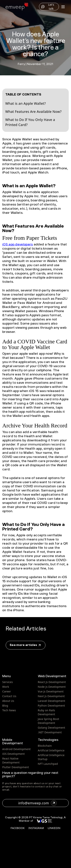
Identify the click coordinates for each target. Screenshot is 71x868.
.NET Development (50, 732)
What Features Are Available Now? (33, 112)
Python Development (51, 706)
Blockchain (45, 746)
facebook (18, 828)
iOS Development (14, 754)
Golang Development (52, 728)
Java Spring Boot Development (49, 721)
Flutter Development (16, 767)
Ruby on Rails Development (47, 712)
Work (6, 687)
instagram (36, 828)
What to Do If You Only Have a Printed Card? (30, 122)
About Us (8, 701)
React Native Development (11, 760)
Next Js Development (51, 696)
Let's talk (48, 7)
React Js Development (52, 682)
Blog (5, 706)
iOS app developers (18, 245)
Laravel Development (52, 701)
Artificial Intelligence (51, 750)
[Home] (17, 7)
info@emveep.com (37, 803)
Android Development (16, 749)
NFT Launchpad (48, 764)
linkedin (54, 828)
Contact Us (9, 696)
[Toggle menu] (63, 7)
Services (8, 682)
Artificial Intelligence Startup (51, 757)
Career (7, 691)
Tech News (9, 710)
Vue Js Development (51, 691)
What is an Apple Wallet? (26, 103)
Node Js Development (52, 687)
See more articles (26, 645)
